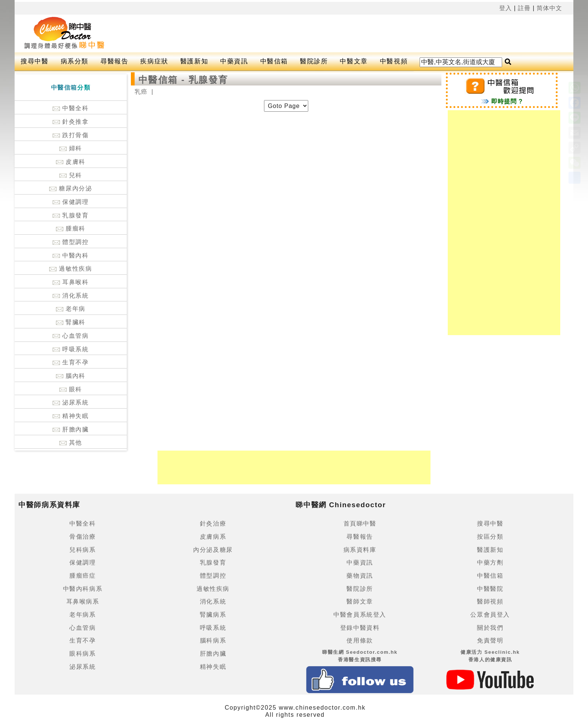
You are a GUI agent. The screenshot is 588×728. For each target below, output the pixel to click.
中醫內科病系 (83, 589)
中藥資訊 (234, 61)
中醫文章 (354, 61)
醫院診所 (314, 61)
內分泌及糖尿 (213, 550)
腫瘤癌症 (82, 576)
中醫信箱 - (163, 80)
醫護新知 (194, 61)
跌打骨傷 (70, 135)
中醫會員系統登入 (360, 615)
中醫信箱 (274, 61)
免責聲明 (490, 640)
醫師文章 (360, 601)
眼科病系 (82, 654)
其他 (71, 443)
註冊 (524, 8)
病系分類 (75, 61)
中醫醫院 (490, 589)
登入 (505, 8)
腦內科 (71, 376)
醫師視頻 (490, 601)
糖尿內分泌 (70, 188)
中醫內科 (70, 255)
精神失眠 (70, 416)
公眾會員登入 (490, 615)
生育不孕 (70, 362)
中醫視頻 (394, 61)
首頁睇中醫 (360, 524)
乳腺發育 (70, 215)
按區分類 (490, 537)
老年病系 (82, 615)
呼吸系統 (70, 349)
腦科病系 (213, 640)
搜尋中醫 (34, 61)
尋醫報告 (114, 61)
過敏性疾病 (70, 269)
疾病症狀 (154, 61)
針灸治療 (213, 524)
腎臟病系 (213, 615)
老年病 (71, 309)
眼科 (71, 389)
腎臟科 (71, 322)
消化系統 (70, 296)
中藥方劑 (490, 562)
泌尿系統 (70, 402)
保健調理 (70, 202)
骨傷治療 (82, 537)
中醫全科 (70, 108)
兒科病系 (82, 550)
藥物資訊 (360, 576)
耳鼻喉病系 (83, 601)
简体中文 (549, 8)
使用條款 (360, 640)
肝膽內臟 (70, 429)
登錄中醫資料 (360, 628)
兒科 (71, 175)
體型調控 (70, 242)
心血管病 (70, 336)
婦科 (71, 148)
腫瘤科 (71, 228)
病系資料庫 (360, 550)
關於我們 (490, 628)
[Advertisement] (325, 33)
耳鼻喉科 (70, 282)
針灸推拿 (70, 122)
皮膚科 (71, 162)
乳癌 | (144, 92)
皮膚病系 (213, 537)
